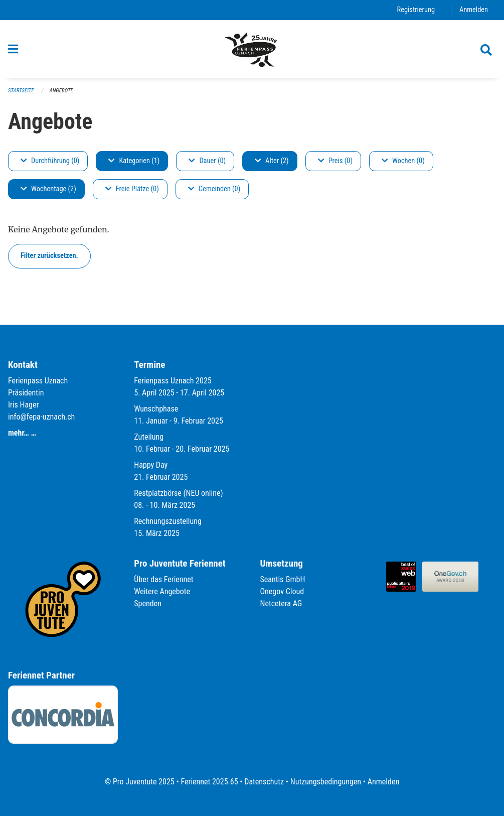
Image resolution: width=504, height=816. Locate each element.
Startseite (21, 91)
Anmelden (474, 10)
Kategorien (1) (134, 161)
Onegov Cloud (282, 591)
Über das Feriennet (163, 579)
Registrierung (416, 10)
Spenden (148, 603)
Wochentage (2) (48, 189)
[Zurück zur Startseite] (252, 49)
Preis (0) (335, 161)
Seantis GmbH (283, 579)
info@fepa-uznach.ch (41, 417)
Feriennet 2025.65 (209, 782)
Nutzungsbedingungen (326, 782)
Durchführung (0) (50, 161)
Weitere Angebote (162, 591)
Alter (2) (272, 161)
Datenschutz (264, 782)
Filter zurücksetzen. (49, 256)
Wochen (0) (403, 161)
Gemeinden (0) (214, 189)
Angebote (61, 91)
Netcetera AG (281, 603)
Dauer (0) (207, 161)
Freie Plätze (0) (132, 189)
